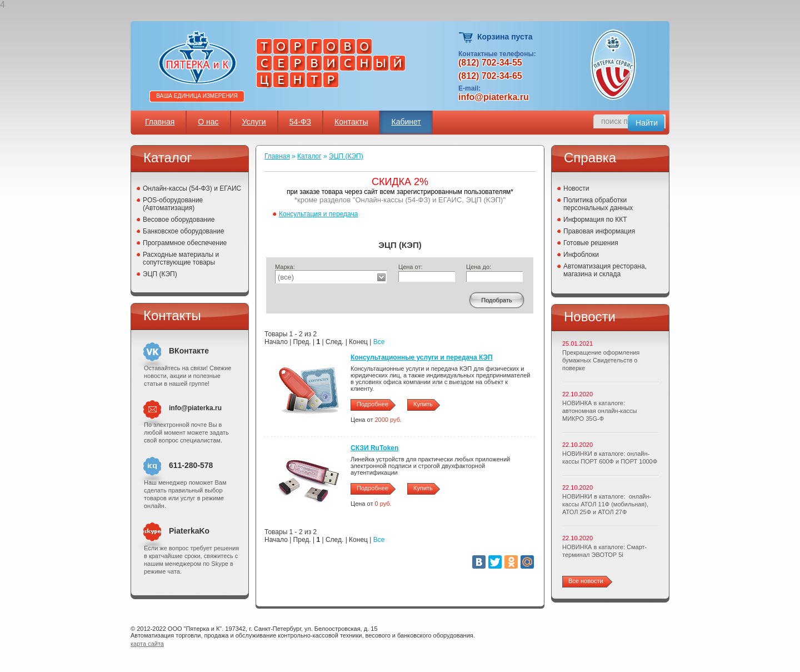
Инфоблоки (581, 255)
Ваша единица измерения (197, 96)
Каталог (309, 156)
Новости (576, 188)
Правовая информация (599, 231)
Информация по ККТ (595, 220)
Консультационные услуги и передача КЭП (422, 357)
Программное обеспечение (185, 243)
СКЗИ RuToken (374, 448)
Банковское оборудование (184, 231)
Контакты (351, 122)
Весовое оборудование (179, 220)
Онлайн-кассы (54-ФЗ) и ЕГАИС (192, 188)
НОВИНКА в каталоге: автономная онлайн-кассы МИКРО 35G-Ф (599, 411)
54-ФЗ (300, 122)
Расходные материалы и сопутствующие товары (181, 258)
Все (379, 342)
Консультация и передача (318, 214)
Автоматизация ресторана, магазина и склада (605, 270)
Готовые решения (591, 243)
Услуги (254, 122)
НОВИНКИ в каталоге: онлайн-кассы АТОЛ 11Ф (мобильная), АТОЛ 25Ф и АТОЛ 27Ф (607, 504)
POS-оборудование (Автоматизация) (173, 204)
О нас (208, 122)
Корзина (466, 38)
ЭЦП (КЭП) (160, 274)
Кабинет (406, 122)
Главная (160, 122)
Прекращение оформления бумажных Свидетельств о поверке (601, 360)
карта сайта (147, 644)
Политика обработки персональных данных (598, 204)
